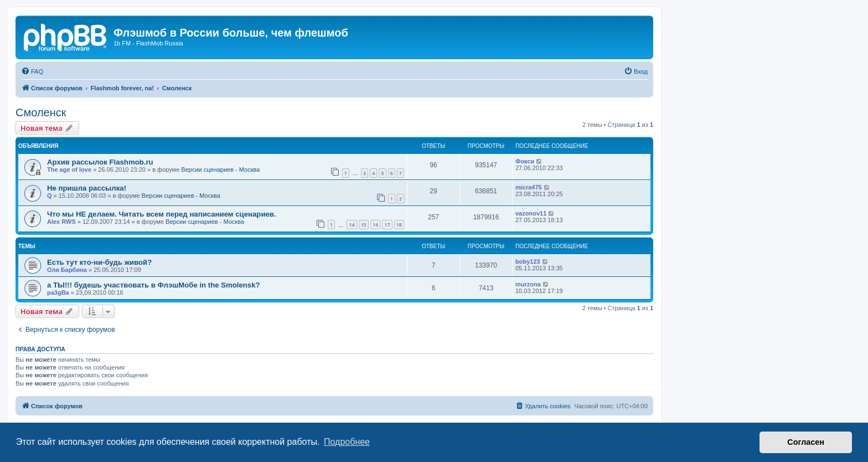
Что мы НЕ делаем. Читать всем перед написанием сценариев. (162, 214)
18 (399, 225)
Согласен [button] (806, 442)
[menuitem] (32, 71)
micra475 (529, 187)
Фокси (525, 161)
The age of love (69, 170)
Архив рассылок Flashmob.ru (100, 162)
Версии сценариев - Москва (220, 170)
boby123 (528, 261)
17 (387, 225)
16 (375, 225)
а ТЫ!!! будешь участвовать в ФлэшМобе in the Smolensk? (154, 285)
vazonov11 (531, 213)
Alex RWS (61, 222)
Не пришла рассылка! (87, 188)
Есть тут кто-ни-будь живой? (99, 262)
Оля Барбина (67, 270)
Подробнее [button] (347, 442)
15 (364, 225)
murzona (528, 284)
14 (352, 225)
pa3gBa (58, 292)
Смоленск (41, 112)
